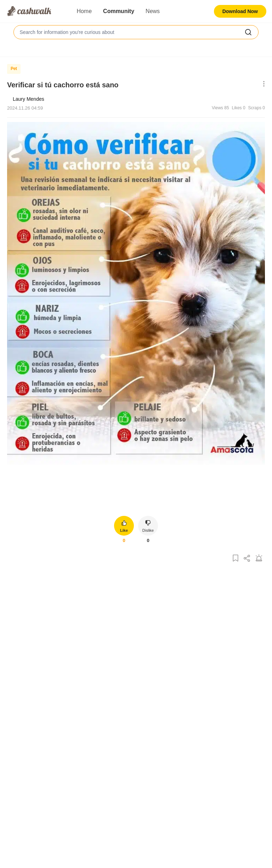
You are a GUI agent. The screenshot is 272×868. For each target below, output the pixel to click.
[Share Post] (247, 558)
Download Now (240, 11)
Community (119, 11)
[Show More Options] (262, 84)
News (153, 11)
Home (84, 11)
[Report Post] (259, 558)
